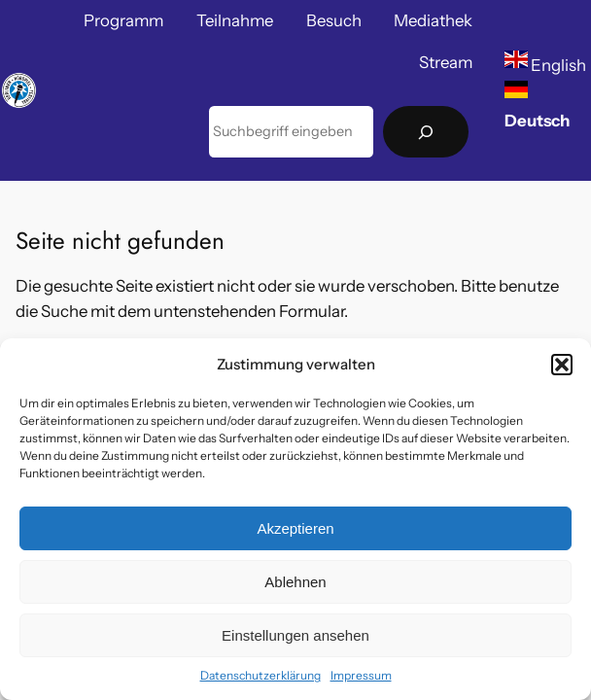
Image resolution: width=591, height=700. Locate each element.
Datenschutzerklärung (261, 675)
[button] (562, 365)
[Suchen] (426, 132)
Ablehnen (295, 582)
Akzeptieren (295, 528)
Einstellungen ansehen (295, 635)
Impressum (361, 675)
